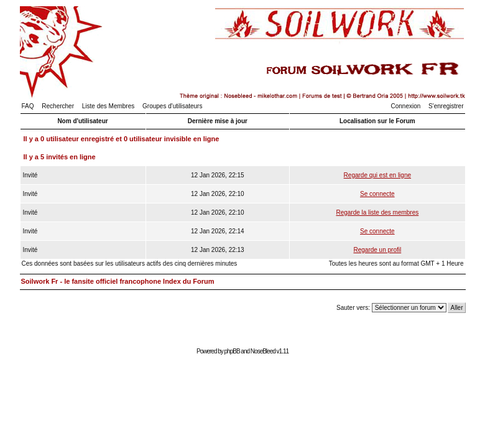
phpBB (232, 351)
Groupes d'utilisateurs (172, 106)
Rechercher (58, 106)
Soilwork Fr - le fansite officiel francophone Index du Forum (118, 281)
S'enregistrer (446, 106)
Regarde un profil (377, 250)
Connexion (406, 106)
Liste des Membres (108, 106)
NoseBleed (263, 351)
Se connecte (377, 194)
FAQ (28, 106)
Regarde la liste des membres (377, 212)
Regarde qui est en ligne (377, 175)
